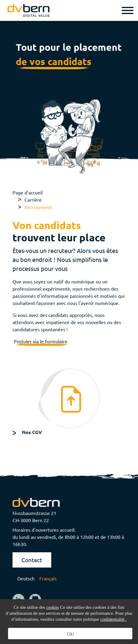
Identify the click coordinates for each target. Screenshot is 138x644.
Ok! (70, 634)
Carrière (33, 200)
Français (48, 578)
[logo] (28, 10)
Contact (32, 560)
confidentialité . (114, 619)
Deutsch (26, 578)
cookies (53, 607)
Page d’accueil (28, 192)
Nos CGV (32, 432)
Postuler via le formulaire (42, 341)
